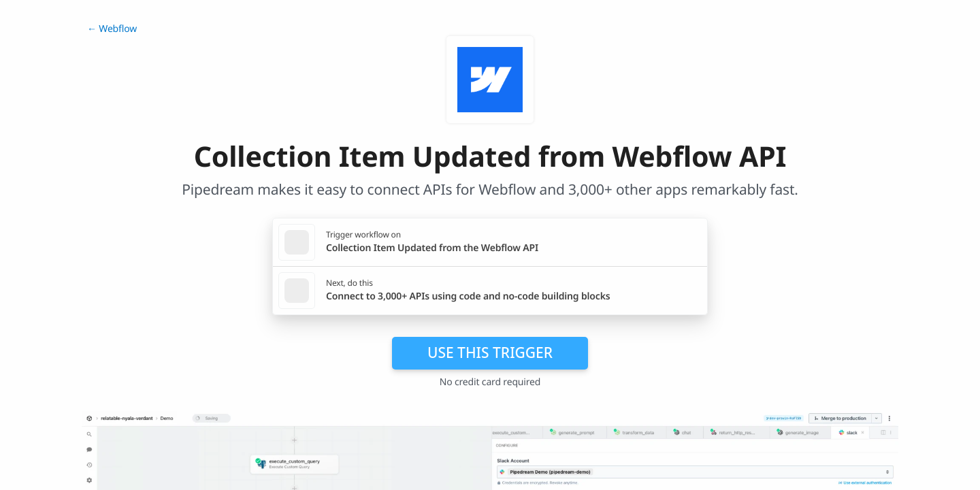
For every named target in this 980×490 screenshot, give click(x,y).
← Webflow (112, 29)
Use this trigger (490, 353)
